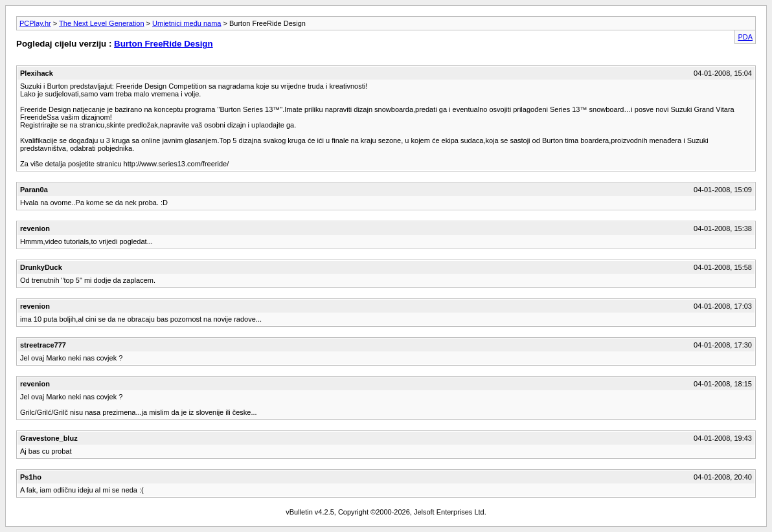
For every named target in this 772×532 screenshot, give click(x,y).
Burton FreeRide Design (164, 44)
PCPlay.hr (35, 23)
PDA (745, 37)
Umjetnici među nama (187, 23)
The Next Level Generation (101, 23)
